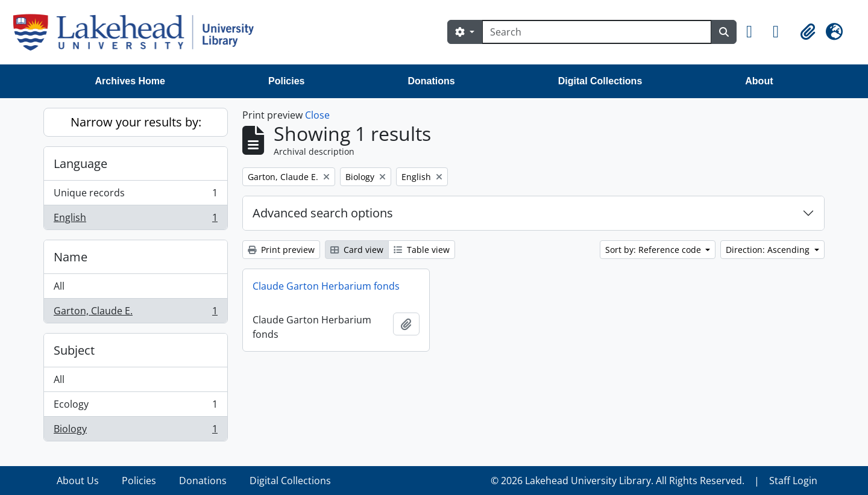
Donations (431, 81)
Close (317, 115)
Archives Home (131, 81)
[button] (755, 32)
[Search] (597, 32)
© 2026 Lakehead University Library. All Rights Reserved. (618, 481)
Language (80, 163)
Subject (74, 350)
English (135, 220)
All (59, 286)
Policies (286, 81)
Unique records (135, 195)
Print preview (281, 250)
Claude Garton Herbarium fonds (326, 286)
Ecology (135, 407)
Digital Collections (600, 81)
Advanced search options (323, 213)
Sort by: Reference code (654, 250)
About (759, 81)
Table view (422, 250)
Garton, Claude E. (135, 313)
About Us (78, 481)
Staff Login (793, 481)
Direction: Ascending (769, 250)
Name (71, 257)
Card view (357, 250)
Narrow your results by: (136, 122)
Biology (135, 431)
